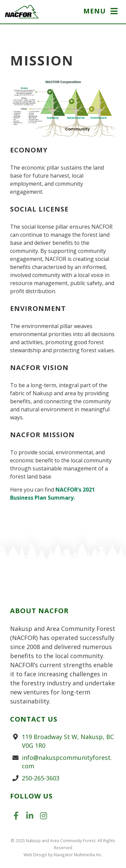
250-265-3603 (41, 778)
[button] (101, 12)
